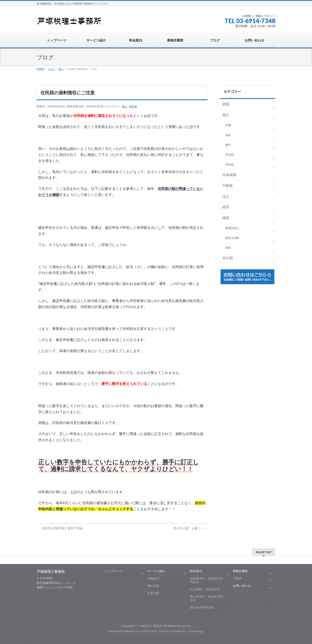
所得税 (229, 155)
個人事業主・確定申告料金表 (206, 598)
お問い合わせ (242, 586)
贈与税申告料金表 (202, 607)
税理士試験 (232, 238)
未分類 (228, 258)
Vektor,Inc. (180, 631)
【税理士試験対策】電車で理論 (60, 528)
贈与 (228, 145)
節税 (226, 104)
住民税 (133, 106)
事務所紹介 (232, 228)
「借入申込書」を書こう (189, 528)
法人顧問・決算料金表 (205, 589)
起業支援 (153, 593)
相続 (228, 135)
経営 (226, 207)
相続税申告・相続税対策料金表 (206, 580)
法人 (226, 196)
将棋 (228, 248)
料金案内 (196, 571)
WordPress (133, 631)
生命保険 (229, 175)
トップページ (114, 571)
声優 (228, 125)
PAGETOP (264, 552)
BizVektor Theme (156, 631)
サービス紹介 (156, 571)
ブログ (237, 578)
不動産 (228, 186)
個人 (125, 106)
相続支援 (153, 586)
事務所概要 (240, 571)
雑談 (226, 218)
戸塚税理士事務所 (150, 626)
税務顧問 (153, 578)
